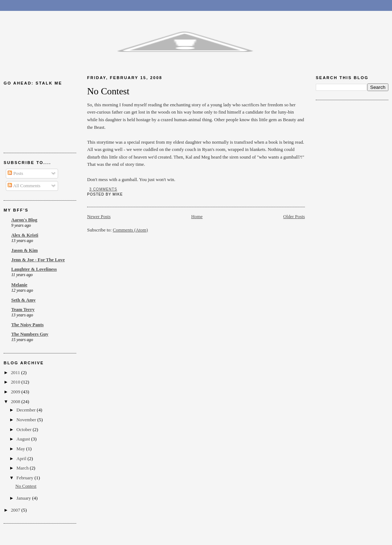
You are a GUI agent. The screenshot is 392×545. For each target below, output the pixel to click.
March (23, 468)
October (24, 430)
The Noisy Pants (27, 325)
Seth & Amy (23, 300)
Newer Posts (99, 217)
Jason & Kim (24, 250)
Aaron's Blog (24, 220)
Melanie (19, 285)
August (24, 439)
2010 (16, 382)
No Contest (26, 486)
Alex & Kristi (25, 235)
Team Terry (23, 310)
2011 (16, 373)
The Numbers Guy (30, 334)
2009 (16, 392)
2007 (16, 510)
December (26, 410)
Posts (15, 173)
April (22, 459)
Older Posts (294, 217)
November (27, 420)
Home (197, 217)
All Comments (24, 186)
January (24, 498)
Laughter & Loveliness (34, 269)
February (25, 478)
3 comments (103, 189)
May (21, 449)
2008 (16, 402)
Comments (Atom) (130, 230)
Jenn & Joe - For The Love (38, 260)
